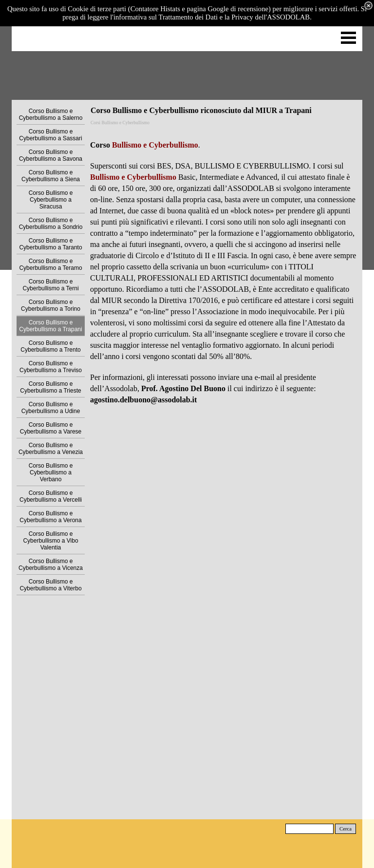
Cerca (346, 829)
